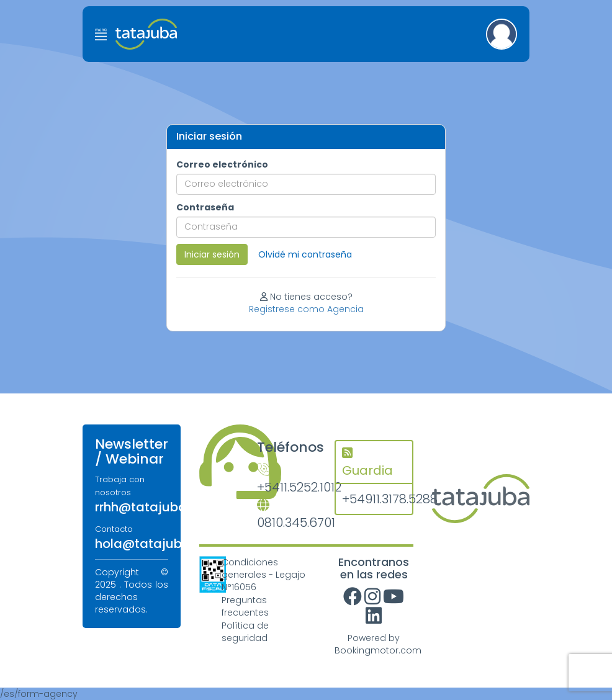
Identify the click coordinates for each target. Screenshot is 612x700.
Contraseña (205, 207)
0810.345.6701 (286, 515)
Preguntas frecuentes (245, 606)
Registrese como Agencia (306, 309)
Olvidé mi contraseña (305, 254)
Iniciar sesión (212, 254)
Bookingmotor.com (378, 650)
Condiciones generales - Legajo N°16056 (263, 575)
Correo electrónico (222, 164)
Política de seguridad (245, 632)
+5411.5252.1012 (286, 480)
